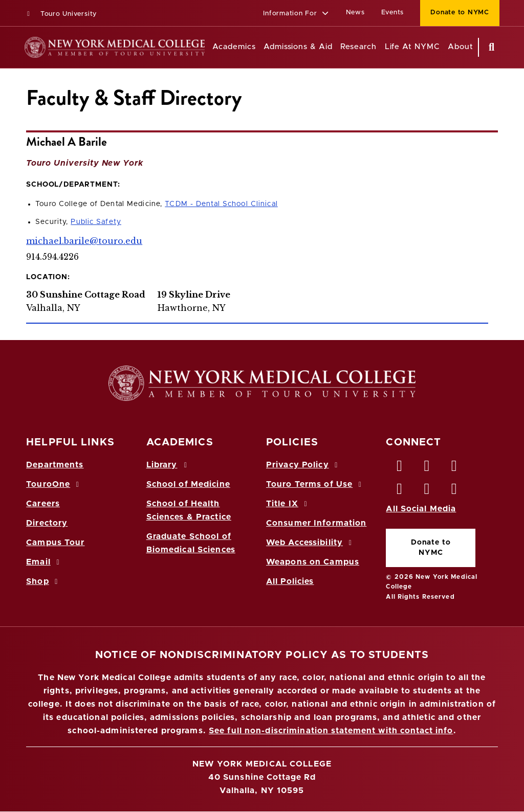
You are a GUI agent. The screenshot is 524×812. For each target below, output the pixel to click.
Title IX (288, 504)
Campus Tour (55, 543)
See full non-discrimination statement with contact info (331, 731)
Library (168, 465)
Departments (55, 465)
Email (44, 562)
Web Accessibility (311, 543)
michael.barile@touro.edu (84, 241)
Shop (43, 581)
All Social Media (421, 509)
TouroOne (54, 484)
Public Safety (96, 222)
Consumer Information (316, 523)
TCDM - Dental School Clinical (221, 204)
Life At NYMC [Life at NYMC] (412, 47)
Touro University (61, 14)
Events (393, 13)
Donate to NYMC (431, 547)
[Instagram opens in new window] (400, 491)
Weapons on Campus (313, 562)
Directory (47, 523)
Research (358, 47)
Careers (43, 504)
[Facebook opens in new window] (400, 468)
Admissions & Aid (298, 47)
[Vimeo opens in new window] (427, 491)
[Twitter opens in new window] (427, 468)
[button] (296, 14)
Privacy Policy (303, 465)
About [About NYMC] (461, 47)
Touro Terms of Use (315, 484)
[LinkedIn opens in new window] (454, 468)
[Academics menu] (263, 47)
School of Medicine (188, 484)
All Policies (290, 581)
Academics (234, 47)
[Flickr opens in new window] (454, 491)
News (355, 13)
